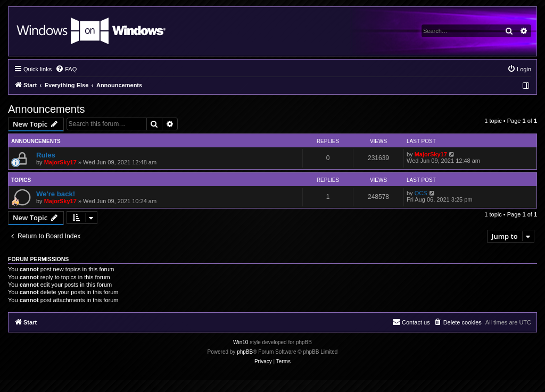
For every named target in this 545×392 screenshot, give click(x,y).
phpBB (245, 352)
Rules (46, 155)
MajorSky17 (60, 162)
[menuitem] (66, 69)
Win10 (241, 342)
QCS (421, 193)
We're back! (56, 194)
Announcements (47, 109)
